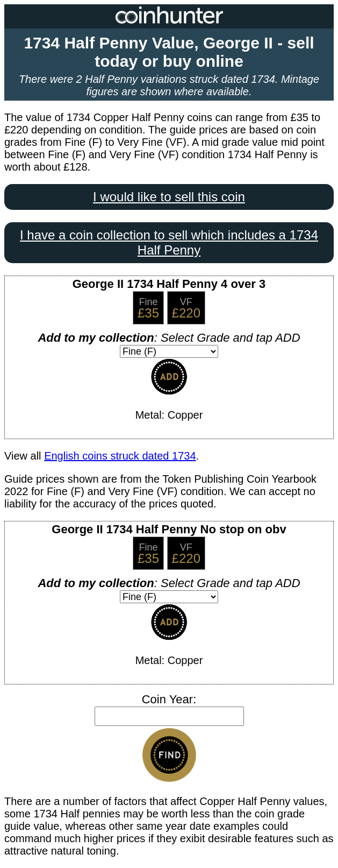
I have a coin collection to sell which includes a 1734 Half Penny (169, 242)
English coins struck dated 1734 (120, 456)
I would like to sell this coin (169, 197)
